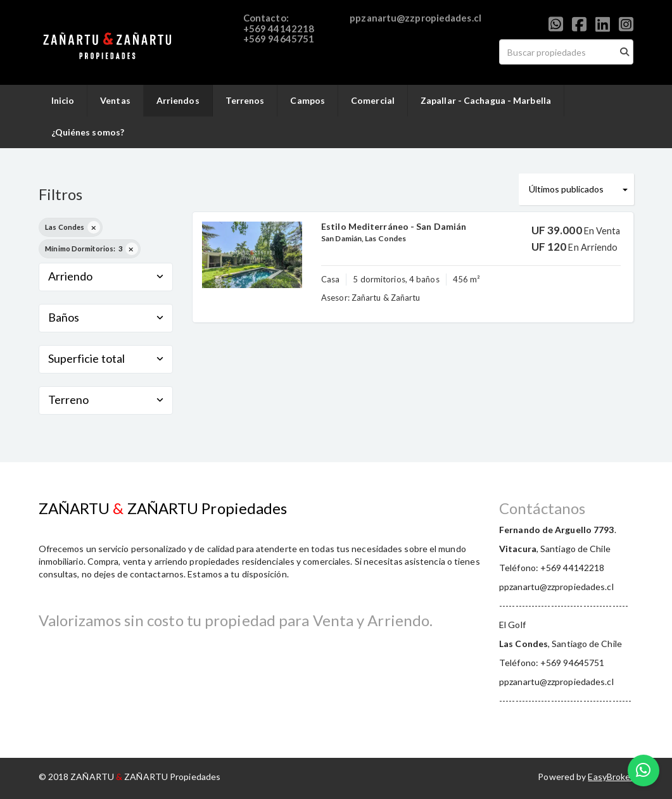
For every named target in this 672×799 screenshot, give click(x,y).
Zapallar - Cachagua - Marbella (486, 100)
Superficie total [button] (106, 358)
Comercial (373, 100)
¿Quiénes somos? (88, 132)
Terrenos (245, 100)
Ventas (115, 100)
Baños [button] (106, 317)
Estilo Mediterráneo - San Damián (394, 226)
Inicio (63, 100)
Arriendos (178, 100)
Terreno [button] (106, 399)
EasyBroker (611, 777)
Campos (307, 100)
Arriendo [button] (106, 276)
